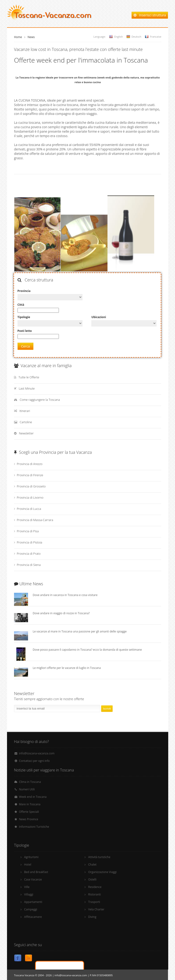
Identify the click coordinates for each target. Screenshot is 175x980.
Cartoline (26, 422)
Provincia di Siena (29, 565)
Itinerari (25, 411)
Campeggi (30, 909)
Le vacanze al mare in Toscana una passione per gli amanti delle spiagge (80, 631)
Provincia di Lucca (29, 509)
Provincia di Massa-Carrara (35, 520)
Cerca (26, 346)
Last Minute (27, 388)
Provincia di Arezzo (30, 464)
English (118, 37)
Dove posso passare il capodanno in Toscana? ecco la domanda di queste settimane (87, 650)
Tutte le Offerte (29, 377)
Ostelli (92, 879)
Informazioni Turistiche (34, 827)
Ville (27, 887)
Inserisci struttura (150, 15)
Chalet (93, 865)
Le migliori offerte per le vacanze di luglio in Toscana (67, 668)
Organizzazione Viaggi (103, 872)
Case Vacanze (33, 879)
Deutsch (136, 37)
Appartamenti (33, 902)
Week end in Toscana (33, 797)
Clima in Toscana (30, 782)
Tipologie (24, 317)
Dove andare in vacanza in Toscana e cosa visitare (65, 595)
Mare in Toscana (30, 804)
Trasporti (94, 902)
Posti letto (25, 331)
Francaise (156, 37)
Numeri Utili (27, 789)
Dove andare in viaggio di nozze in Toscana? (61, 613)
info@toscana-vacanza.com (37, 753)
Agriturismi (31, 857)
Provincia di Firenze (30, 475)
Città (21, 305)
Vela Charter (96, 909)
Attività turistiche (99, 857)
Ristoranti (95, 894)
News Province (29, 819)
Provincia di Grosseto (31, 486)
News (31, 37)
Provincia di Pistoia (30, 542)
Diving (92, 917)
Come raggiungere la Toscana (40, 400)
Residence (95, 887)
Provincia (24, 291)
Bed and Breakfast (36, 872)
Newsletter (26, 433)
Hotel (28, 865)
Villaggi (29, 894)
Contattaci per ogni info (34, 761)
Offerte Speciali (29, 812)
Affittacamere (33, 917)
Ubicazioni (99, 317)
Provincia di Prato (29, 554)
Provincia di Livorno (30, 497)
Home (18, 37)
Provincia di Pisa (28, 531)
